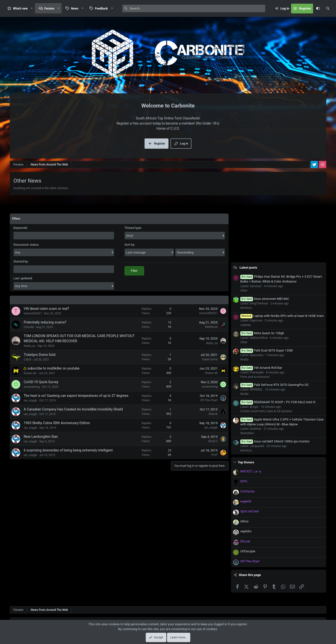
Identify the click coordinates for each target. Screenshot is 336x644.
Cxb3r (27, 360)
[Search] (197, 9)
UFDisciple (248, 551)
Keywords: (21, 228)
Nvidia (244, 360)
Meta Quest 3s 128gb (262, 333)
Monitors (246, 308)
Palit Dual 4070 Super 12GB (266, 350)
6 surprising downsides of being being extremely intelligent (68, 450)
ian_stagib (30, 400)
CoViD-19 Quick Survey (41, 382)
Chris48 (29, 327)
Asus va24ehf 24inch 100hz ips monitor (275, 441)
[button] (32, 8)
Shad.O (213, 441)
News (75, 9)
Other (244, 291)
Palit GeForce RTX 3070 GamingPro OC (275, 385)
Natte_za (29, 346)
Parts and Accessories (255, 377)
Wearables (247, 433)
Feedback (101, 9)
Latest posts (248, 268)
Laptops (246, 325)
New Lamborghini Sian (41, 437)
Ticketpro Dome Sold (40, 355)
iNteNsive (211, 327)
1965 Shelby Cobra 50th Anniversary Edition (57, 423)
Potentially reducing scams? (45, 322)
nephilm (246, 531)
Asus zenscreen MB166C (265, 299)
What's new (20, 9)
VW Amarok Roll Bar (261, 368)
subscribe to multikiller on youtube (53, 368)
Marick (213, 414)
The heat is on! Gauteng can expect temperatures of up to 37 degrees (76, 396)
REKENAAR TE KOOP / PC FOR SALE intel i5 (278, 402)
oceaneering (32, 387)
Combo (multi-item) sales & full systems (266, 411)
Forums (49, 9)
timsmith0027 (33, 313)
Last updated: (23, 278)
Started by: (21, 261)
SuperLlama (210, 359)
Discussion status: (26, 245)
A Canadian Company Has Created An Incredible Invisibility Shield (73, 409)
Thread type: (133, 228)
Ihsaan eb (30, 373)
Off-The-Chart (209, 400)
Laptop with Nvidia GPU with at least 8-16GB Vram (282, 316)
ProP (214, 455)
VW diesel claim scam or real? (46, 309)
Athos (244, 521)
